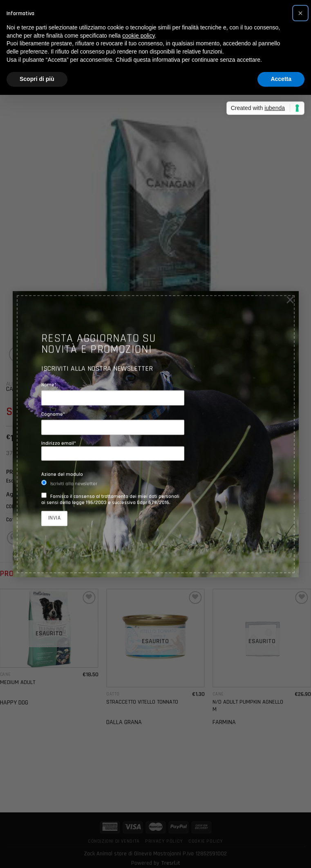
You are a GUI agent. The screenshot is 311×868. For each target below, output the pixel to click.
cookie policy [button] (138, 36)
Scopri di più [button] (37, 79)
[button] (300, 13)
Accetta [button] (281, 79)
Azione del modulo (62, 474)
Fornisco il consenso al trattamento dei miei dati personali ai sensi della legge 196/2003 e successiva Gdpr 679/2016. (110, 499)
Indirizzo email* (113, 451)
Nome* (49, 385)
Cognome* (53, 414)
